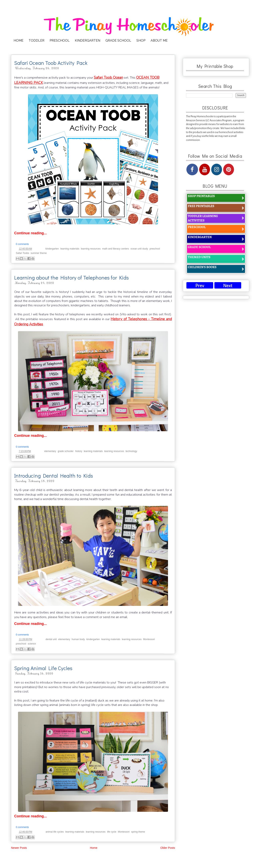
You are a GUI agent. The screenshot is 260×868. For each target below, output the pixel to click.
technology (131, 451)
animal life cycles (55, 832)
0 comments (22, 244)
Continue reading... (30, 233)
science (32, 644)
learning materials (70, 249)
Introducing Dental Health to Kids (54, 476)
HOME (18, 41)
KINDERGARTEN (87, 41)
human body (78, 639)
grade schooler (65, 451)
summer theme (39, 253)
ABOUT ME (159, 41)
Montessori (149, 639)
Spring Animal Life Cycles (43, 668)
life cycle (112, 832)
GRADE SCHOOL (118, 41)
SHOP (141, 41)
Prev (200, 286)
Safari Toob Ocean (108, 77)
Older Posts (168, 848)
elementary (50, 451)
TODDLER (36, 41)
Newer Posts (19, 848)
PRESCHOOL (60, 41)
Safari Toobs (22, 253)
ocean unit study (139, 249)
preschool (155, 249)
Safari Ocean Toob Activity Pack (51, 63)
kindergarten (52, 249)
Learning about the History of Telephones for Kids (71, 278)
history (79, 451)
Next (228, 286)
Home (93, 848)
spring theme (138, 832)
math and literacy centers (116, 249)
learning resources (91, 249)
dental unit (51, 639)
